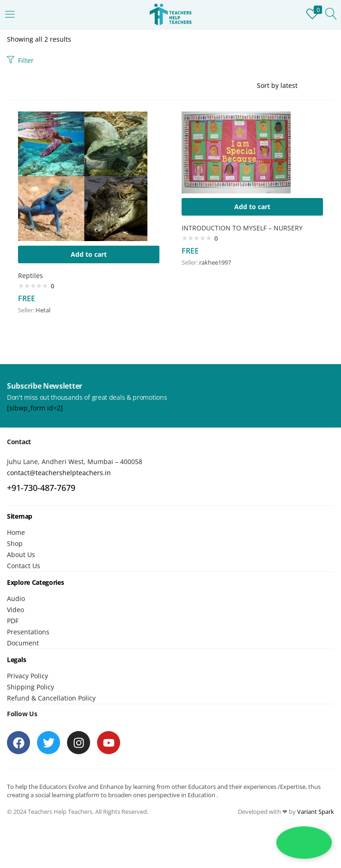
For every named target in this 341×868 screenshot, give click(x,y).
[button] (89, 254)
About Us (21, 555)
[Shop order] (295, 86)
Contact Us (24, 566)
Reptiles (30, 276)
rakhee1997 (215, 262)
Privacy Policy (27, 676)
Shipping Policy (30, 687)
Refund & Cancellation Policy (51, 698)
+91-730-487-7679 (41, 488)
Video (15, 610)
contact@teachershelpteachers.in (59, 473)
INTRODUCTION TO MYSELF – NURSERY (242, 228)
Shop (15, 543)
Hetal (43, 310)
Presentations (28, 632)
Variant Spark (316, 812)
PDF (13, 621)
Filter (20, 60)
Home (16, 532)
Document (23, 643)
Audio (16, 598)
